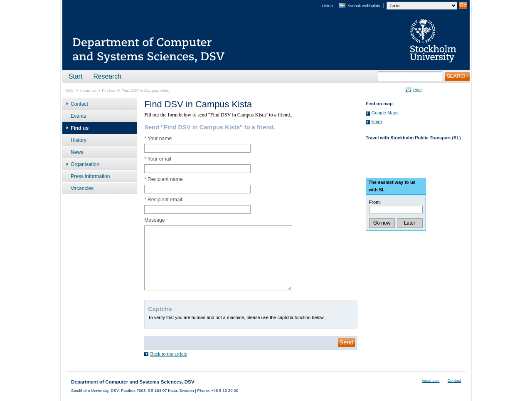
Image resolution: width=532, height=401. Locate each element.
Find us (108, 90)
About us (88, 90)
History (79, 140)
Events (78, 116)
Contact (79, 104)
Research (107, 76)
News (77, 152)
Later (410, 223)
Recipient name (163, 179)
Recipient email (163, 200)
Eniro (377, 121)
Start (75, 76)
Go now (382, 223)
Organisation (85, 164)
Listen (328, 6)
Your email (158, 159)
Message (154, 220)
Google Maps (385, 113)
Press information (90, 176)
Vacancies (82, 188)
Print (417, 90)
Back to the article (169, 354)
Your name (158, 139)
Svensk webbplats (364, 6)
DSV (69, 90)
